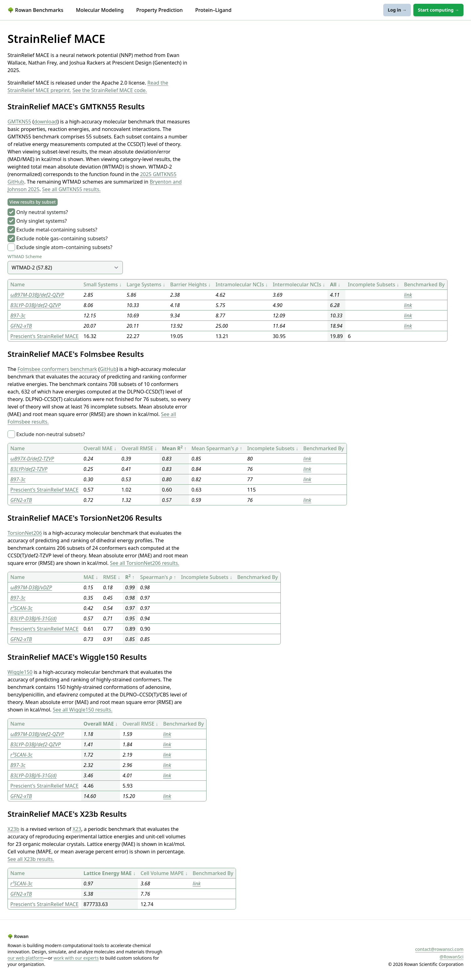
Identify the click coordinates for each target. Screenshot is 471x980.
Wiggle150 (20, 672)
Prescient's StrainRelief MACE (44, 336)
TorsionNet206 (25, 533)
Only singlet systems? (42, 221)
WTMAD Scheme (25, 256)
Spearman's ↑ (158, 577)
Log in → (397, 10)
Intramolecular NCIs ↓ (242, 284)
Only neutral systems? (42, 212)
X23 (77, 829)
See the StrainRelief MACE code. (110, 90)
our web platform (26, 958)
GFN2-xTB (21, 326)
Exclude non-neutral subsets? (51, 434)
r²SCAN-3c (21, 608)
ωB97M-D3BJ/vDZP (31, 587)
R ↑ (130, 577)
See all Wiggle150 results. (83, 710)
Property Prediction (160, 10)
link (408, 295)
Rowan (18, 936)
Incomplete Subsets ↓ (373, 284)
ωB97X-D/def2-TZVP (32, 459)
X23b (13, 829)
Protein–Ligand (213, 10)
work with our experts (76, 958)
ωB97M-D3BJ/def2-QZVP (37, 295)
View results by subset (33, 202)
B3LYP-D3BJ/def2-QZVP (36, 305)
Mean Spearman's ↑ (217, 448)
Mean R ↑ (174, 448)
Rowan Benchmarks (35, 10)
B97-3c (18, 315)
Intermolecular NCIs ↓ (299, 284)
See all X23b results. (31, 859)
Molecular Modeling (100, 10)
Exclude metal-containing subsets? (57, 230)
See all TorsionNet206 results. (145, 563)
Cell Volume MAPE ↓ (164, 873)
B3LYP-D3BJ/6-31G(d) (34, 618)
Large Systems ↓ (146, 284)
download (45, 122)
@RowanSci (452, 957)
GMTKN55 (19, 122)
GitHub (108, 369)
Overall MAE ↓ (100, 448)
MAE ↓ (91, 577)
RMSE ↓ (112, 577)
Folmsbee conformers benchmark (57, 369)
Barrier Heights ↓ (190, 284)
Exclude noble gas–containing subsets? (62, 238)
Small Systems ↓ (103, 284)
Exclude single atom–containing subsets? (64, 247)
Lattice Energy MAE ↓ (110, 873)
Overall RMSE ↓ (139, 448)
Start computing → (438, 10)
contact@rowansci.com (439, 949)
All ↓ (335, 284)
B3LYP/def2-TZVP (29, 469)
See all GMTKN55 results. (71, 189)
